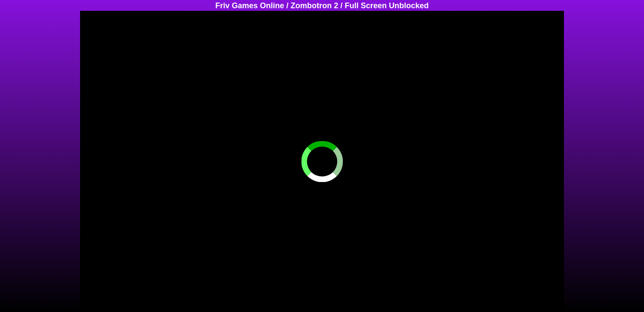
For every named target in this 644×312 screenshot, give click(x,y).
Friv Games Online (250, 6)
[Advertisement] (35, 141)
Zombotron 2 (315, 6)
